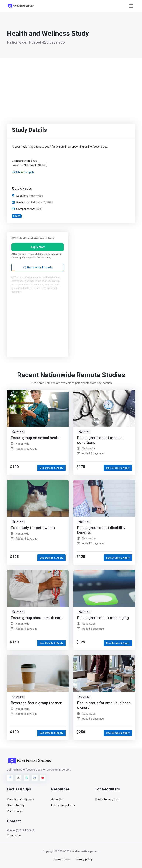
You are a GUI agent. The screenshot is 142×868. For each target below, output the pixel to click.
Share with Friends (38, 268)
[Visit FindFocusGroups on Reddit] (43, 778)
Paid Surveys (15, 811)
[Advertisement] (71, 85)
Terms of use (62, 859)
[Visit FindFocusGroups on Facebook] (10, 778)
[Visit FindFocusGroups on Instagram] (35, 778)
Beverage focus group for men (37, 703)
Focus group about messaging (103, 618)
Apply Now (38, 247)
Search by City (16, 805)
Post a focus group (107, 799)
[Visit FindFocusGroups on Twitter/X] (18, 778)
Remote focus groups (20, 799)
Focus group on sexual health (36, 438)
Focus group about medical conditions (100, 440)
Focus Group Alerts (63, 805)
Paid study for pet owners (33, 528)
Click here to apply (23, 172)
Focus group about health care (37, 618)
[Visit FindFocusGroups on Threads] (27, 778)
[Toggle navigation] (131, 6)
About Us (57, 799)
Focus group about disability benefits (101, 530)
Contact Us (14, 836)
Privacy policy (84, 859)
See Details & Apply (51, 468)
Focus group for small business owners (104, 705)
